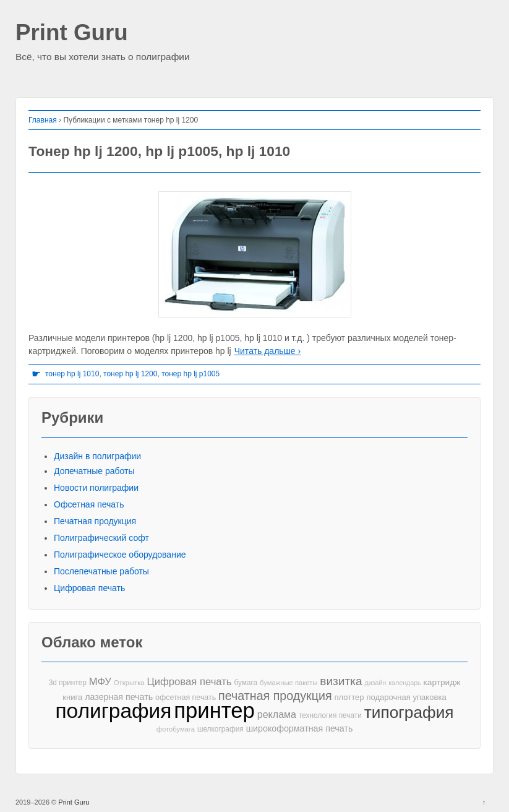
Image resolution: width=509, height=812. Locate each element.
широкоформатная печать (300, 728)
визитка (341, 681)
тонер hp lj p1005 (190, 374)
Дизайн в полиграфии (97, 456)
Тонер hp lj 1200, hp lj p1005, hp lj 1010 (159, 151)
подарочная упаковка (406, 697)
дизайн (375, 683)
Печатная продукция (95, 521)
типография (409, 713)
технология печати (330, 715)
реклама (277, 714)
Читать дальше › (267, 351)
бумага (246, 683)
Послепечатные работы (101, 571)
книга (72, 697)
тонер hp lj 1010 (72, 374)
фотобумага (176, 729)
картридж (442, 682)
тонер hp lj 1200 (130, 374)
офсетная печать (186, 698)
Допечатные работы (94, 471)
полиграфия (113, 711)
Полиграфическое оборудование (120, 555)
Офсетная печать (89, 504)
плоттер (349, 697)
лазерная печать (119, 697)
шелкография (220, 729)
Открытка (129, 683)
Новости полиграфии (96, 488)
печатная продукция (275, 696)
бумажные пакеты (289, 683)
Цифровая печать (89, 588)
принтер (214, 711)
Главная (43, 120)
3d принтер (68, 683)
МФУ (100, 682)
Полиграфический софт (101, 538)
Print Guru (72, 33)
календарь (404, 683)
